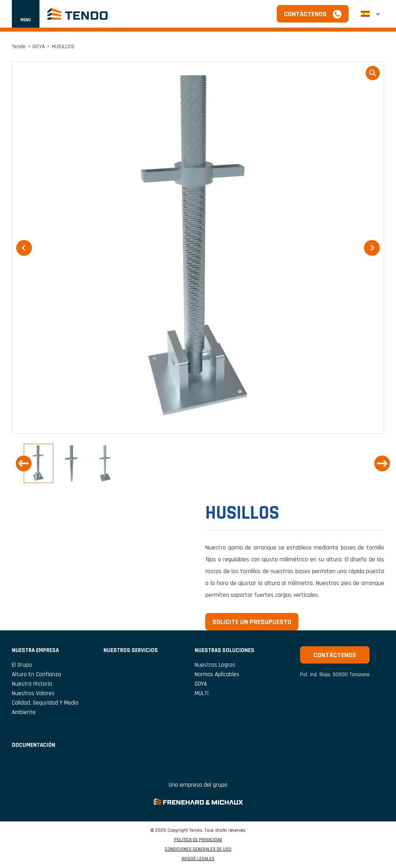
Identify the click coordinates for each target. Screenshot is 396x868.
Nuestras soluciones (224, 650)
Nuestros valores (33, 693)
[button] (38, 463)
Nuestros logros (215, 665)
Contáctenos (305, 14)
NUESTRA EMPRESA (35, 650)
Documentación (34, 745)
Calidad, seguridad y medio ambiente (45, 708)
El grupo (22, 665)
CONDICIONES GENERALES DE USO (198, 849)
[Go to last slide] (24, 463)
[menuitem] (370, 14)
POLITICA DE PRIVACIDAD (198, 840)
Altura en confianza (37, 674)
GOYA (39, 47)
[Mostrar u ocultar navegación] (26, 14)
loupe (373, 73)
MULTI (202, 693)
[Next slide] (382, 463)
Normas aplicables (217, 674)
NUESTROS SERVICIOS (131, 650)
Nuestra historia (32, 684)
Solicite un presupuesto (252, 622)
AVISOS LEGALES (198, 859)
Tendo (19, 47)
